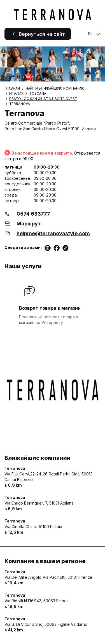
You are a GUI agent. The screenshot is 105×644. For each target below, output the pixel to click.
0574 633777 (33, 214)
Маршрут (29, 224)
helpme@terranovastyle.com (53, 233)
